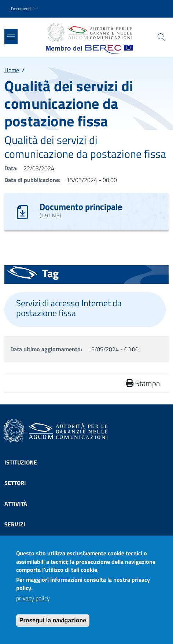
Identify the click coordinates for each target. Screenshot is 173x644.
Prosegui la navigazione (53, 625)
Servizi (15, 524)
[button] (24, 9)
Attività (16, 504)
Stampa (143, 383)
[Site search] (161, 37)
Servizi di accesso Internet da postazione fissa (69, 308)
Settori (15, 483)
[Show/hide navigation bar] (11, 37)
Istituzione (21, 462)
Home (12, 70)
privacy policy (33, 603)
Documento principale (81, 207)
